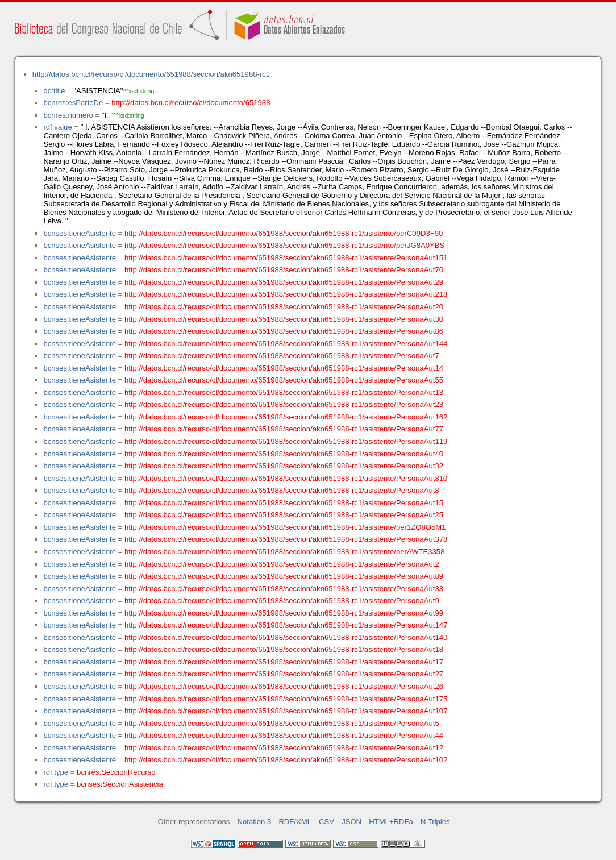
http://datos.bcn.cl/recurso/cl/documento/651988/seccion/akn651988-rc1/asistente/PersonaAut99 (284, 613)
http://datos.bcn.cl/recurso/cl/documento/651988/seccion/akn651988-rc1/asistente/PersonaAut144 (286, 344)
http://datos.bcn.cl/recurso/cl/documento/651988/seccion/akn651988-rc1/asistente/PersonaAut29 (284, 282)
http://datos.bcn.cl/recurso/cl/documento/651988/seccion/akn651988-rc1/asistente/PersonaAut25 (284, 515)
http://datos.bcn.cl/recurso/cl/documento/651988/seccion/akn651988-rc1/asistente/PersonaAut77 (284, 429)
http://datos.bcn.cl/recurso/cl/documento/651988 (191, 103)
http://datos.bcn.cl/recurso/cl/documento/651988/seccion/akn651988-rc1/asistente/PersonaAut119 (286, 441)
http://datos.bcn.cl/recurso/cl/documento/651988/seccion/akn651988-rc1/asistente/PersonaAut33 (284, 589)
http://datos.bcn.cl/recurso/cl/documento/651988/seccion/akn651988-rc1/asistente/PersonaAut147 (286, 625)
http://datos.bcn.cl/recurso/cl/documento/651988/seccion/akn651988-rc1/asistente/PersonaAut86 (284, 331)
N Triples (435, 822)
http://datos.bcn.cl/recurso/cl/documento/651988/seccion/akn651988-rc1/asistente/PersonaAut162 (286, 417)
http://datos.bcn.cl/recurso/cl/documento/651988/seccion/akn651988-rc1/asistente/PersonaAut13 (284, 392)
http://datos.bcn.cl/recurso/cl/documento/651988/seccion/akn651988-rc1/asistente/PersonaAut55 (284, 380)
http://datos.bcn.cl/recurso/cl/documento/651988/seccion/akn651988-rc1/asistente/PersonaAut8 (282, 490)
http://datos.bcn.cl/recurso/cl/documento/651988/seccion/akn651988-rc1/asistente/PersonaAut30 (284, 319)
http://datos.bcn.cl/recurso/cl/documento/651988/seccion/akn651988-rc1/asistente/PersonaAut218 (286, 294)
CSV (326, 822)
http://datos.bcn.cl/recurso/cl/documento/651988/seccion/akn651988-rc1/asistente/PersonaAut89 (284, 576)
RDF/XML (295, 822)
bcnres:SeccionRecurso (116, 772)
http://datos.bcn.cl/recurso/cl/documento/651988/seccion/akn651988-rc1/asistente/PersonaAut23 (284, 404)
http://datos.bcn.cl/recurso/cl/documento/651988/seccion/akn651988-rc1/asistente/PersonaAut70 (284, 270)
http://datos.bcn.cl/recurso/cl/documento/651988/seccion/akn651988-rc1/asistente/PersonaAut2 (282, 564)
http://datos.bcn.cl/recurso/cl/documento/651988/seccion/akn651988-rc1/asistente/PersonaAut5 (282, 723)
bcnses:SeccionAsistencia (120, 784)
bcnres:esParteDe (73, 103)
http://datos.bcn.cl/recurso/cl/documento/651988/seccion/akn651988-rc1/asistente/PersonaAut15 (284, 503)
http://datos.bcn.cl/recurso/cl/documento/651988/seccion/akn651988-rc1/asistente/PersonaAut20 (284, 307)
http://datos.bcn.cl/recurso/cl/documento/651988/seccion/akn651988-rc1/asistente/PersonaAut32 (284, 466)
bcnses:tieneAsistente (80, 233)
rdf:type (56, 772)
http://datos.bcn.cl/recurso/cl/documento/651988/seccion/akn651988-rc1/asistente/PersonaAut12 (284, 748)
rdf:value (57, 127)
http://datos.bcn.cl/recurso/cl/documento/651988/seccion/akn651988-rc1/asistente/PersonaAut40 (284, 454)
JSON (351, 822)
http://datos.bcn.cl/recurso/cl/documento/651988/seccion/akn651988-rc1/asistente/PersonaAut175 (286, 699)
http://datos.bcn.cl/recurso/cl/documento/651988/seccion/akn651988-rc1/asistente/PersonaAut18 (284, 649)
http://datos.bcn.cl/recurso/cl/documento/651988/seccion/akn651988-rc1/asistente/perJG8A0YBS (284, 245)
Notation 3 (255, 822)
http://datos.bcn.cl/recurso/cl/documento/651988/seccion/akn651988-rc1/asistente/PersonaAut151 (286, 258)
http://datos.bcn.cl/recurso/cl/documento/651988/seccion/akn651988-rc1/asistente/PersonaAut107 (286, 711)
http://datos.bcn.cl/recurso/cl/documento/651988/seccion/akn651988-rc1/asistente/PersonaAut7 (282, 356)
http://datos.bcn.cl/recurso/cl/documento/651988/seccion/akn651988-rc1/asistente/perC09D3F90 (284, 233)
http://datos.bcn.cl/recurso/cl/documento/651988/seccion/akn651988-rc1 (151, 74)
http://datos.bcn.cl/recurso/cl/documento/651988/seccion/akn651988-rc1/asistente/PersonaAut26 (284, 686)
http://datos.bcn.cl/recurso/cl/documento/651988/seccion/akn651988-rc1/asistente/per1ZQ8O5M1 (285, 527)
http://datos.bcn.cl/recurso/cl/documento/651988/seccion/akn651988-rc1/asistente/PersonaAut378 (286, 539)
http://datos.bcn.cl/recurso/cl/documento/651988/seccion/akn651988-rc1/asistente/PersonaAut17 (284, 662)
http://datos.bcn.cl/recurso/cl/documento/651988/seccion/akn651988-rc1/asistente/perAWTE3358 (285, 552)
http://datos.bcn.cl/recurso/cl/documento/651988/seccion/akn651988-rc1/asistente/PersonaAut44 (284, 735)
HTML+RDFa (391, 822)
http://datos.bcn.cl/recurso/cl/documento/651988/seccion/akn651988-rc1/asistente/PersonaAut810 (286, 478)
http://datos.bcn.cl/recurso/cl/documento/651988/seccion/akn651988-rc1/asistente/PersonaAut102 (286, 760)
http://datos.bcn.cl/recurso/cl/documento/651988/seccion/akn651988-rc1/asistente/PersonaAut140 (286, 637)
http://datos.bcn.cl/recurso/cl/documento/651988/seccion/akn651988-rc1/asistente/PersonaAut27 (284, 674)
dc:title (54, 91)
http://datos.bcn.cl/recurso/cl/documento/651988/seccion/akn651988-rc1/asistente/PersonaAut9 (282, 601)
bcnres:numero (68, 115)
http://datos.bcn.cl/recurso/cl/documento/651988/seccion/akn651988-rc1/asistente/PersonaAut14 (284, 368)
